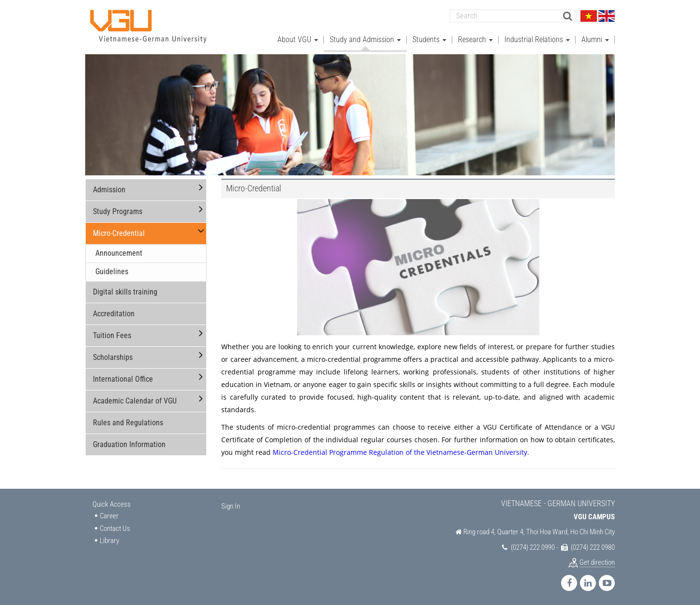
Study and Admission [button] (365, 39)
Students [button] (429, 39)
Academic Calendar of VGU (135, 400)
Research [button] (475, 39)
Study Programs (118, 211)
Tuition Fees (112, 335)
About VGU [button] (298, 39)
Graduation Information (129, 444)
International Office (123, 379)
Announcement (119, 253)
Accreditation (114, 313)
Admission (109, 189)
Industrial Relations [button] (537, 39)
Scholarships (113, 357)
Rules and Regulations (128, 422)
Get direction (597, 562)
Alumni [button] (595, 39)
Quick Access (112, 504)
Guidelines (112, 271)
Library (109, 540)
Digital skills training (125, 291)
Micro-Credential (119, 233)
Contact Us (115, 528)
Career (109, 515)
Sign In (231, 506)
